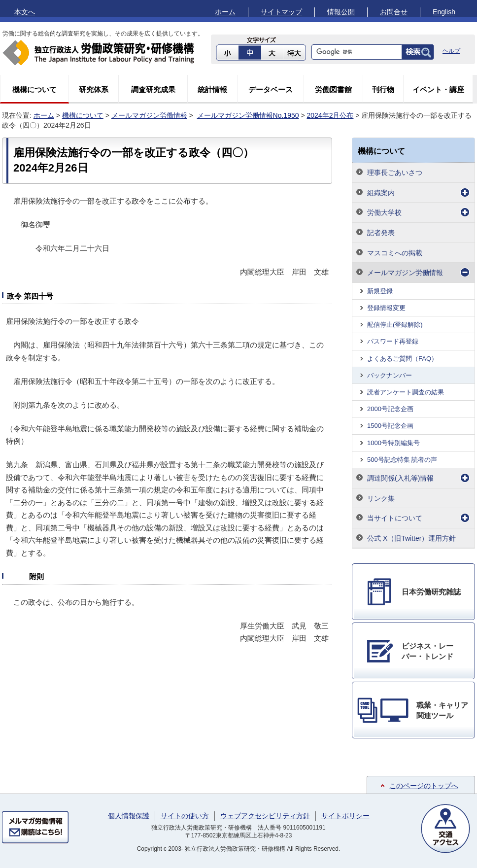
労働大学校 (384, 212)
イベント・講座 (438, 89)
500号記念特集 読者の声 (402, 460)
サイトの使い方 (185, 816)
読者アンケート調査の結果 (406, 392)
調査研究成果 (153, 89)
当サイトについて (395, 518)
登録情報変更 (386, 308)
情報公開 (341, 12)
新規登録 (380, 291)
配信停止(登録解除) (395, 325)
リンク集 (381, 498)
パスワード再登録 (393, 341)
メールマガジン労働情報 (149, 115)
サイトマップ (281, 12)
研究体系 (94, 89)
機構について (34, 89)
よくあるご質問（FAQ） (402, 359)
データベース (271, 89)
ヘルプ (451, 51)
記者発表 (381, 233)
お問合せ (394, 12)
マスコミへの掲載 (395, 253)
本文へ (25, 12)
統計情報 (212, 89)
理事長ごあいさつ (395, 173)
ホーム (225, 12)
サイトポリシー (345, 816)
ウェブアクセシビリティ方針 (265, 816)
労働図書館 (333, 89)
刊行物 (383, 89)
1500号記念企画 (390, 426)
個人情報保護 (129, 816)
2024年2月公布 (330, 115)
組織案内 (381, 193)
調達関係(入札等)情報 (400, 478)
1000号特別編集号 (393, 443)
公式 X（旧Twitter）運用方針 (411, 538)
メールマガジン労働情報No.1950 (248, 115)
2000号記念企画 (390, 409)
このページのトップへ (424, 786)
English (444, 12)
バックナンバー (390, 375)
